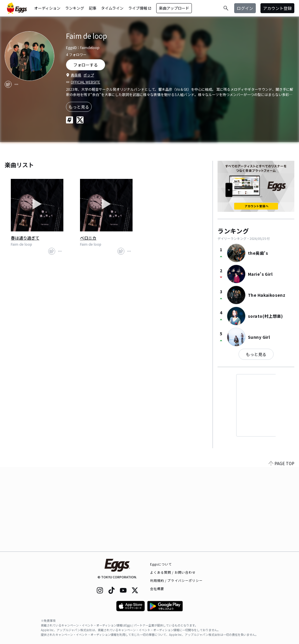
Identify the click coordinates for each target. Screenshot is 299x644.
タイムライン (112, 8)
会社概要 (157, 589)
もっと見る (79, 107)
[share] (8, 84)
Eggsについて (161, 564)
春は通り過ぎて (25, 238)
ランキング (75, 8)
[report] (16, 84)
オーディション (47, 8)
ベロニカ (88, 238)
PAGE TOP (281, 548)
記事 (93, 8)
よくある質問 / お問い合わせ (173, 572)
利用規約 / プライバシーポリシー (177, 580)
